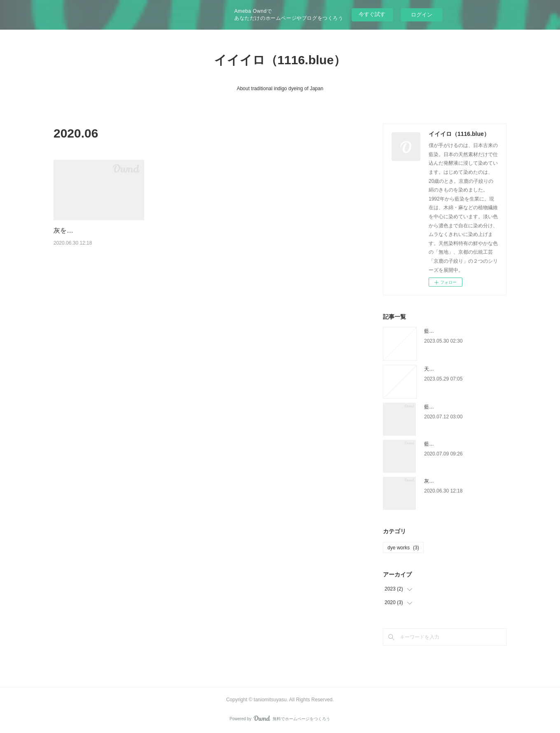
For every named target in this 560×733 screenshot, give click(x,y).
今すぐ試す (372, 14)
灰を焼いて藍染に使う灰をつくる (461, 481)
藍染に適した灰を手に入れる (456, 331)
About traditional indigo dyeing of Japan (280, 89)
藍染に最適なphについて (451, 444)
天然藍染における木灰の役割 (456, 369)
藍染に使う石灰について (451, 407)
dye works (403, 548)
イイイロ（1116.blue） (280, 60)
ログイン (422, 15)
